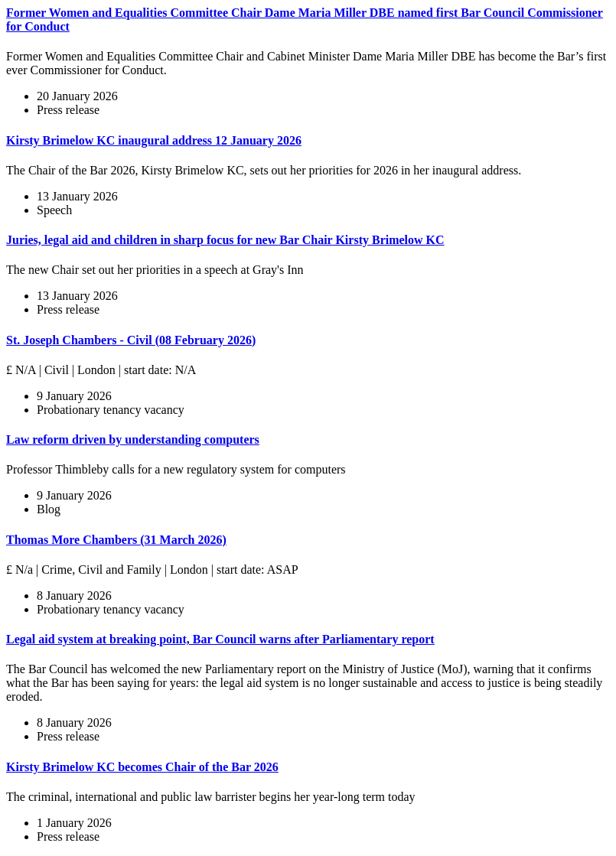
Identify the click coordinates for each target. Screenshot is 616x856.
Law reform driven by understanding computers (133, 439)
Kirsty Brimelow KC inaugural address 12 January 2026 (154, 140)
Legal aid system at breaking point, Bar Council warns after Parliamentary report (220, 639)
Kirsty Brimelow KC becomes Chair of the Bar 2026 (142, 767)
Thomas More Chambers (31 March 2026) (116, 540)
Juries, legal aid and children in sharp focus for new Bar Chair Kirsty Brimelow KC (225, 240)
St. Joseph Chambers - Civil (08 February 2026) (131, 340)
